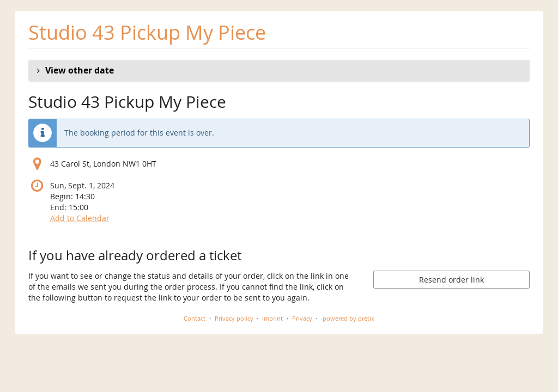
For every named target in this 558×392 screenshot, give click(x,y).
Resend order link (451, 280)
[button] (279, 71)
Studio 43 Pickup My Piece (147, 32)
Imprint (272, 318)
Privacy (302, 318)
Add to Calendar (80, 218)
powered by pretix (348, 318)
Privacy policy (234, 318)
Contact (195, 318)
